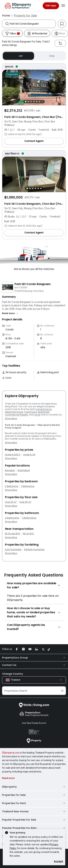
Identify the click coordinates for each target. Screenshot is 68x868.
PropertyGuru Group (34, 658)
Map (50, 56)
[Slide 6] (39, 102)
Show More (11, 418)
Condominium (44, 409)
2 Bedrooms (12, 486)
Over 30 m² (11, 502)
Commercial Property (17, 415)
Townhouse (30, 412)
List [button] (18, 56)
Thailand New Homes (34, 811)
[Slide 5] (37, 102)
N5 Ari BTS (28, 534)
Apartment (44, 412)
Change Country (12, 674)
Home (6, 15)
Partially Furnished (34, 550)
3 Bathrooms (29, 518)
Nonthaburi (24, 470)
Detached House (14, 412)
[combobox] (33, 24)
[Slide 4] (34, 102)
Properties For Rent (34, 803)
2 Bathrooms (12, 518)
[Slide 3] (31, 102)
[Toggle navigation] (63, 6)
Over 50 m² (25, 502)
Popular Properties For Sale (34, 820)
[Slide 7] (42, 101)
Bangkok (10, 470)
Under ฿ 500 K (13, 455)
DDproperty (34, 787)
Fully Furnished (13, 550)
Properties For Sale (34, 795)
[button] (10, 313)
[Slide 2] (28, 102)
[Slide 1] (26, 102)
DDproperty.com (11, 753)
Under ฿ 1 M (29, 455)
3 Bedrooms (28, 486)
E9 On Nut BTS (12, 534)
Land (37, 415)
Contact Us (34, 665)
